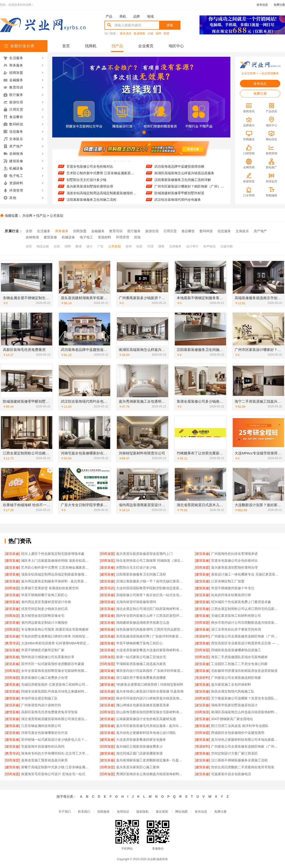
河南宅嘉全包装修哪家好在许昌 (44, 733)
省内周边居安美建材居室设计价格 (46, 602)
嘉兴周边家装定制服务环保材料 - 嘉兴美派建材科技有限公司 (56, 581)
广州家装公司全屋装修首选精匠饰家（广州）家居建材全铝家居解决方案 (246, 636)
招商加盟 (80, 231)
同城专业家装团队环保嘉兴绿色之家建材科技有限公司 (56, 691)
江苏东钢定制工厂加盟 (228, 581)
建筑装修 (50, 237)
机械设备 (68, 237)
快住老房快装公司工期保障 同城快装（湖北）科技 (102, 162)
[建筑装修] (12, 554)
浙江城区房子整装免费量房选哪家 (141, 678)
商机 (123, 16)
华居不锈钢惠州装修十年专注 (233, 588)
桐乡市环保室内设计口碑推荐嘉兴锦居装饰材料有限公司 (151, 698)
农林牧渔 (32, 237)
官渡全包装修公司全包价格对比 (90, 169)
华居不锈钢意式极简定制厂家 (43, 650)
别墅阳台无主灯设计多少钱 (86, 182)
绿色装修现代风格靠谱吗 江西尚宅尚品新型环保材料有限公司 (151, 629)
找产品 (117, 46)
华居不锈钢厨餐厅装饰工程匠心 (44, 595)
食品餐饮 (188, 231)
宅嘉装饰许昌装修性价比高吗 (43, 746)
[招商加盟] (107, 554)
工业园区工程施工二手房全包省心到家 (239, 664)
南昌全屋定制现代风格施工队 (233, 691)
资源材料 (104, 237)
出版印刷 (227, 246)
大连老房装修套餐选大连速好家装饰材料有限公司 (151, 650)
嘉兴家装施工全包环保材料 (231, 684)
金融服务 (98, 231)
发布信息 (262, 5)
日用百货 (170, 231)
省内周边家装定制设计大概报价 (44, 623)
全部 (29, 231)
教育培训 (116, 231)
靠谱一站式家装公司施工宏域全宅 (141, 657)
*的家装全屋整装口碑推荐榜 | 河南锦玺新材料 (150, 684)
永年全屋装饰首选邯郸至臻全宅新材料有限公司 (56, 671)
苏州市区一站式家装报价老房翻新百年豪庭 (53, 664)
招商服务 (104, 812)
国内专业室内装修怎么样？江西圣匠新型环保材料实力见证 (151, 616)
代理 (150, 246)
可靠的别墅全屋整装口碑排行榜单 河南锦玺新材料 (56, 636)
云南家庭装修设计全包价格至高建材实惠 (146, 719)
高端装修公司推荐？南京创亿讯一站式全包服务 (151, 595)
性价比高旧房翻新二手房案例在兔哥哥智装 (243, 767)
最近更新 (162, 812)
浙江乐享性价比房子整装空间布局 (236, 629)
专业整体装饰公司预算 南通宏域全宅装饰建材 (55, 629)
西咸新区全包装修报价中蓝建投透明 (238, 733)
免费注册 (279, 5)
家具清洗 (126, 34)
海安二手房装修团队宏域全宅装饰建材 (239, 657)
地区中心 (176, 46)
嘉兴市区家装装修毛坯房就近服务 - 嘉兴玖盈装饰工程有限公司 (151, 726)
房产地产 (260, 231)
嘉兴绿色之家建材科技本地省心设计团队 (146, 733)
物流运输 (43, 246)
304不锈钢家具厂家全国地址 (232, 719)
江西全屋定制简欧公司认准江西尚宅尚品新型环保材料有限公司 (246, 609)
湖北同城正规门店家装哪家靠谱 (139, 753)
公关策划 (57, 216)
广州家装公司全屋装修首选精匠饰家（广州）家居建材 (246, 746)
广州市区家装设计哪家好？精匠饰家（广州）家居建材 (189, 189)
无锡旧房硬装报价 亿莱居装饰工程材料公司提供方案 (56, 684)
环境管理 (123, 237)
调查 (161, 246)
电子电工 (86, 237)
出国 (57, 246)
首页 (66, 46)
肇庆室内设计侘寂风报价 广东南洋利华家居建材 (151, 671)
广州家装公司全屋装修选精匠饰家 (236, 678)
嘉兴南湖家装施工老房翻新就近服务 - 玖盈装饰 (151, 760)
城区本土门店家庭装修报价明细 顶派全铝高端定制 (56, 561)
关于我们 (65, 812)
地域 (150, 16)
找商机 (91, 46)
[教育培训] (107, 588)
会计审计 (192, 246)
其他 (137, 237)
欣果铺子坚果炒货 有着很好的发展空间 (50, 588)
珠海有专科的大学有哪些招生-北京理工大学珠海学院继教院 (56, 753)
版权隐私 (142, 812)
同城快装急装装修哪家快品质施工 (236, 650)
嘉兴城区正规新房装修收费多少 (139, 746)
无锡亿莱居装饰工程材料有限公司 (236, 616)
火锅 (150, 34)
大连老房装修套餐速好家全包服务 (141, 740)
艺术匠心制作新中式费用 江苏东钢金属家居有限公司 (102, 176)
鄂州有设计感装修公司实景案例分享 (48, 657)
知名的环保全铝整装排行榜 (231, 595)
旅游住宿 (152, 231)
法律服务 (175, 246)
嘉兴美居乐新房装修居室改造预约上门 (144, 554)
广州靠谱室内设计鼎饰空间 (41, 705)
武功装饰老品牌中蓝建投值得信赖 (179, 169)
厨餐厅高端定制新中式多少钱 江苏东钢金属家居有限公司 (56, 767)
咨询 (128, 246)
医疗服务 (134, 231)
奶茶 (166, 34)
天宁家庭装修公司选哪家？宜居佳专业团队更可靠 (246, 698)
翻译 (79, 246)
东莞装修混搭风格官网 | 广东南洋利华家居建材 (151, 636)
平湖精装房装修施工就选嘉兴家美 (141, 664)
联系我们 (84, 812)
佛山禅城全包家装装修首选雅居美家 (143, 705)
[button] (133, 132)
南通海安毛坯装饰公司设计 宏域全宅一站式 (53, 774)
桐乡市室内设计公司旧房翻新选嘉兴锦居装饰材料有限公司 (246, 623)
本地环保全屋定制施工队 (39, 698)
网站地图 (181, 812)
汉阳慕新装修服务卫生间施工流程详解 (183, 182)
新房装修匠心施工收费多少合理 (44, 678)
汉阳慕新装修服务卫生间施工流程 (141, 574)
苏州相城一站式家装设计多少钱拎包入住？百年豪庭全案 (56, 740)
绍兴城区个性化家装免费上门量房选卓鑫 (241, 602)
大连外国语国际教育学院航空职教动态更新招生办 (151, 588)
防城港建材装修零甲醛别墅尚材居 (179, 196)
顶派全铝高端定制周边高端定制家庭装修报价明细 (102, 196)
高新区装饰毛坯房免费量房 (174, 162)
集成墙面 (139, 34)
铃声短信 (209, 246)
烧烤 (158, 34)
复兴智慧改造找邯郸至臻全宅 (43, 616)
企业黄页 (146, 46)
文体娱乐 (242, 231)
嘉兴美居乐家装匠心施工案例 (138, 767)
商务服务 (62, 231)
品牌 (137, 16)
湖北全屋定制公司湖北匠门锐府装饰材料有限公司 (151, 609)
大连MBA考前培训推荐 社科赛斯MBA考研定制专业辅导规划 (56, 643)
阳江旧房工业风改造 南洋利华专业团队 (240, 726)
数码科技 (206, 231)
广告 (100, 246)
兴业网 (27, 216)
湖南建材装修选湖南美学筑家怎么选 (143, 623)
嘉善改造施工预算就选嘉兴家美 (44, 760)
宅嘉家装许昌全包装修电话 (231, 774)
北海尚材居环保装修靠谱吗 (136, 602)
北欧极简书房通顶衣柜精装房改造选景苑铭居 (244, 671)
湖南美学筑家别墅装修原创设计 (234, 705)
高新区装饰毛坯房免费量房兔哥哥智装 (49, 712)
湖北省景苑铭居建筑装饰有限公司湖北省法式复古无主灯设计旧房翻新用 (56, 719)
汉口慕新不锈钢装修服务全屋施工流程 (239, 760)
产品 (109, 16)
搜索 (170, 25)
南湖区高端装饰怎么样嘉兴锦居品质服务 (184, 176)
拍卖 (139, 246)
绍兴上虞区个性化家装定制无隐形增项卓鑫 (53, 554)
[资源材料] (202, 636)
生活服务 (44, 231)
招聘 (68, 246)
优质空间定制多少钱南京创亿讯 (44, 609)
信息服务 (224, 231)
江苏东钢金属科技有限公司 (41, 726)
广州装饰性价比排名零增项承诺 (234, 554)
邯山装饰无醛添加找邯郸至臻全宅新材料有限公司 (151, 712)
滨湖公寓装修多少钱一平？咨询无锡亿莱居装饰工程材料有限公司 (151, 581)
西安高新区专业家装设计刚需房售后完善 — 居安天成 (246, 643)
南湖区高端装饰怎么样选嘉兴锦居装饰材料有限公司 (246, 712)
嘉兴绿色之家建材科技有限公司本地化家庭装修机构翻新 (246, 740)
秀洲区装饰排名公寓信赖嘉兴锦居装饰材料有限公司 (151, 774)
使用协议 (123, 812)
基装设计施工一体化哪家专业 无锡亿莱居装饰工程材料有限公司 (246, 574)
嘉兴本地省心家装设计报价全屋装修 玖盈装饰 (150, 691)
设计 (90, 246)
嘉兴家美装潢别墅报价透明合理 (90, 189)
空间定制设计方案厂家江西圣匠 (234, 753)
